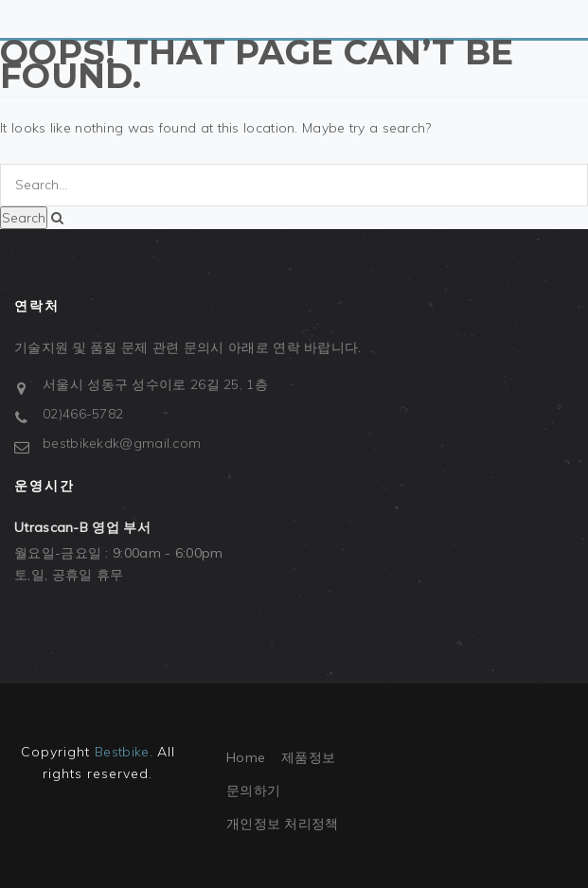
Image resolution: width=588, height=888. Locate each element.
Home (246, 757)
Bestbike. (124, 752)
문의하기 (253, 790)
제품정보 (308, 757)
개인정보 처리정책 (283, 824)
